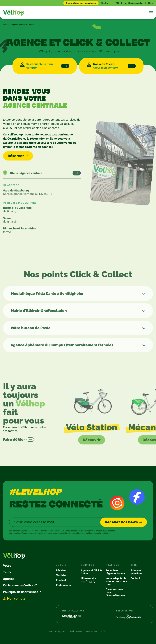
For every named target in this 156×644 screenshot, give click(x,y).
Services (88, 565)
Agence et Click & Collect (91, 572)
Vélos (7, 566)
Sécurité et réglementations (116, 572)
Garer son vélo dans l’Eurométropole (115, 592)
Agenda (9, 579)
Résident (61, 570)
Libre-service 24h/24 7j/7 (89, 580)
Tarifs (7, 572)
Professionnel (64, 585)
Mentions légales (57, 631)
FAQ (117, 3)
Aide (134, 565)
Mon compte (16, 598)
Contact (105, 3)
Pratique (113, 565)
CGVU (104, 631)
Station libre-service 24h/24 (81, 3)
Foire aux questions (136, 572)
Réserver (16, 156)
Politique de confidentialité (83, 631)
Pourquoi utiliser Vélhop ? (22, 592)
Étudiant (61, 580)
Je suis (61, 565)
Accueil (6, 25)
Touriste (61, 575)
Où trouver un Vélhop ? (20, 585)
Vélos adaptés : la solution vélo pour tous (116, 581)
